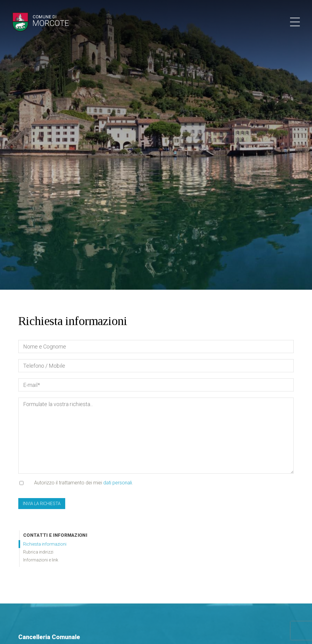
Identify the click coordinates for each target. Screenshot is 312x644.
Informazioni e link (41, 560)
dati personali (118, 483)
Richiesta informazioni (45, 544)
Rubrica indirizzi (38, 552)
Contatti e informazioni (55, 535)
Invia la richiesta (42, 504)
